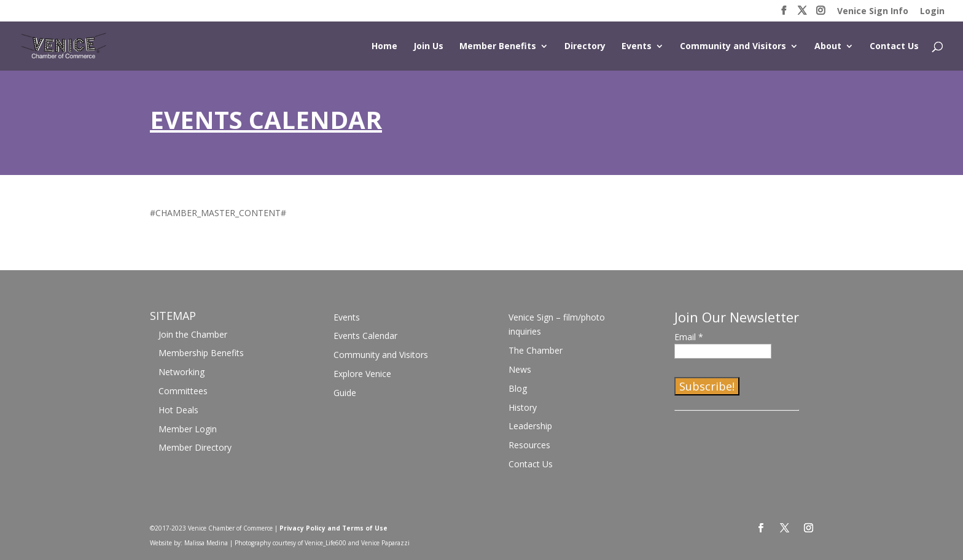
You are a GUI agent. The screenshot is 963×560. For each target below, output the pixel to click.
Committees (183, 391)
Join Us (428, 47)
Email (689, 337)
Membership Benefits (201, 353)
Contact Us (894, 47)
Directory (585, 47)
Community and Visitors (733, 47)
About (828, 47)
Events (637, 47)
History (523, 407)
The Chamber (536, 350)
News (520, 369)
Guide (345, 393)
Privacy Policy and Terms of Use (333, 528)
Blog (518, 388)
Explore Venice (362, 374)
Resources (529, 445)
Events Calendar (365, 336)
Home (384, 47)
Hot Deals (178, 410)
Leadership (530, 426)
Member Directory (195, 447)
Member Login (188, 429)
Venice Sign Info (873, 12)
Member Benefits (498, 47)
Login (932, 12)
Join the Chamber (193, 334)
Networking (181, 372)
